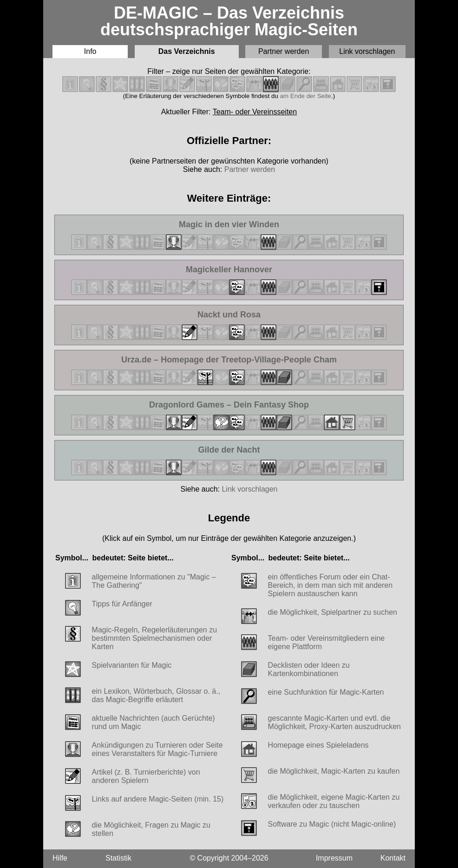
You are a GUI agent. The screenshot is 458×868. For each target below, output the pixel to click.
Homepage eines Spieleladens (318, 745)
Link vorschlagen (367, 51)
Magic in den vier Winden (229, 225)
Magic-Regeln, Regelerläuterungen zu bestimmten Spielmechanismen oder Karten (155, 638)
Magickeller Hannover (229, 270)
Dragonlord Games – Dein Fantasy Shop (229, 405)
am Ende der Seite (306, 96)
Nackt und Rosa (236, 315)
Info (90, 51)
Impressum (334, 858)
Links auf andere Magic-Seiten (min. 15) (158, 799)
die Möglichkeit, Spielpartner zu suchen (333, 612)
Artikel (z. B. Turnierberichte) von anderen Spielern (146, 776)
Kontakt (393, 858)
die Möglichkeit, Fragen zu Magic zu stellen (151, 829)
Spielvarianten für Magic (132, 665)
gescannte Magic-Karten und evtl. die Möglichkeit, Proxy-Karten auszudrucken (334, 722)
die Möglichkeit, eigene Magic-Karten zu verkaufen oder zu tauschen (334, 801)
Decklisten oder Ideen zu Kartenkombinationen (309, 669)
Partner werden (284, 51)
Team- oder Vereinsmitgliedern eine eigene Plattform (327, 642)
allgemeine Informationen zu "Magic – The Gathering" (154, 581)
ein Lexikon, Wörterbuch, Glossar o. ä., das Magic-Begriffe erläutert (156, 695)
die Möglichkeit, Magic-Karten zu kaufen (334, 771)
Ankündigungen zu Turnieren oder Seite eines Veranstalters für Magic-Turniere (157, 749)
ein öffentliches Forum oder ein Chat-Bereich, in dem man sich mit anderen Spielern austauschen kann (330, 585)
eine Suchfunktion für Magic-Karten (326, 692)
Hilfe (60, 858)
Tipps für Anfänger (122, 604)
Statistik (118, 858)
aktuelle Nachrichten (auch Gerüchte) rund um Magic (154, 722)
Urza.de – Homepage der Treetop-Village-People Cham (229, 360)
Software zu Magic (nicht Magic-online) (332, 824)
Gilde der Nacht (236, 450)
